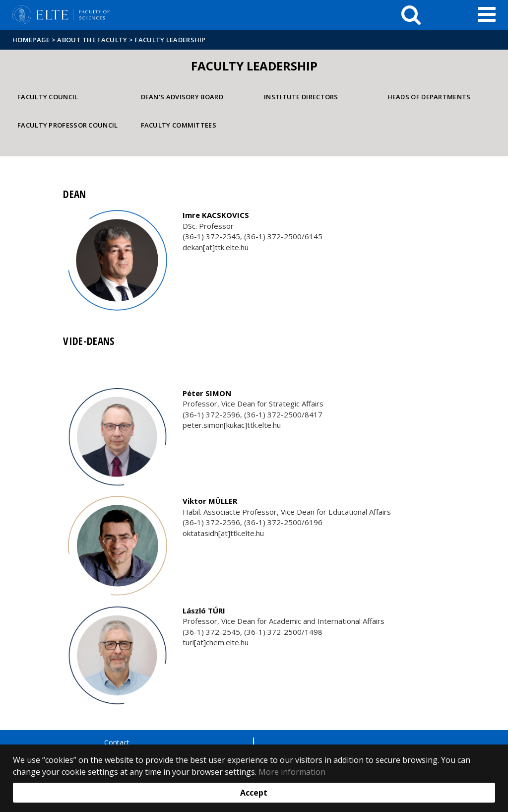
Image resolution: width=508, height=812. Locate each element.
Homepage (32, 40)
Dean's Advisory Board (182, 97)
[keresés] (411, 15)
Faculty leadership (170, 40)
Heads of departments (429, 97)
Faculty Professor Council (68, 125)
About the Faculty (92, 40)
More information (292, 772)
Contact (117, 742)
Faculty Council (48, 97)
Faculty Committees (179, 125)
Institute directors (301, 97)
